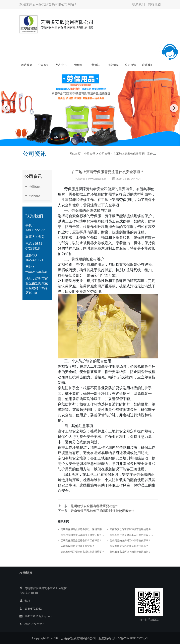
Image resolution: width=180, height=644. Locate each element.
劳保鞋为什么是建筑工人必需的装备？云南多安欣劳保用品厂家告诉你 (132, 535)
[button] (86, 142)
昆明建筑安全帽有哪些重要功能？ (95, 506)
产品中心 (61, 65)
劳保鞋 (96, 65)
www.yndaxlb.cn (37, 272)
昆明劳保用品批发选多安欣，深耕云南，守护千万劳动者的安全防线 (83, 529)
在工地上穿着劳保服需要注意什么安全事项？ (141, 154)
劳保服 (78, 65)
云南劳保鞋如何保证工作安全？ (78, 546)
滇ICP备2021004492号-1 (130, 638)
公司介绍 (44, 65)
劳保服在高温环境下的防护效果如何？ (130, 552)
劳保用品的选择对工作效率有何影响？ (130, 541)
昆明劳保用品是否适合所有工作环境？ (81, 541)
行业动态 (33, 196)
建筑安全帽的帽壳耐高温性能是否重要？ (82, 552)
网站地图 (154, 4)
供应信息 (113, 65)
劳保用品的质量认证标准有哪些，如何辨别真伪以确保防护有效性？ (83, 535)
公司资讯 (130, 65)
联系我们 (138, 4)
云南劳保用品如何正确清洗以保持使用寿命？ (103, 511)
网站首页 (26, 65)
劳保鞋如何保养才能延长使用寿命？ (129, 546)
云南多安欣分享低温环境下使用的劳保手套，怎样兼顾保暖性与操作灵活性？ (132, 529)
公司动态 (33, 187)
